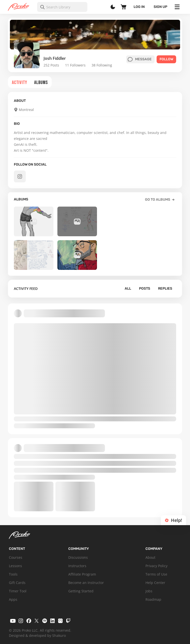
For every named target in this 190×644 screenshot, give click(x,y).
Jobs (149, 591)
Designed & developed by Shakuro (37, 635)
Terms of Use (156, 574)
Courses (16, 557)
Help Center (155, 583)
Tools (13, 574)
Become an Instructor (86, 583)
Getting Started (81, 591)
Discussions (78, 557)
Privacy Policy (156, 566)
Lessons (15, 566)
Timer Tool (18, 591)
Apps (13, 599)
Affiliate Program (82, 574)
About (150, 557)
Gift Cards (17, 583)
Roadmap (153, 599)
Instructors (77, 566)
